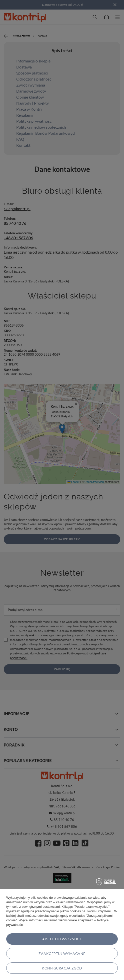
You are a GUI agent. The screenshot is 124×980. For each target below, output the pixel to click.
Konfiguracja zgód (62, 968)
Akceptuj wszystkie (62, 939)
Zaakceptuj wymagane (62, 954)
